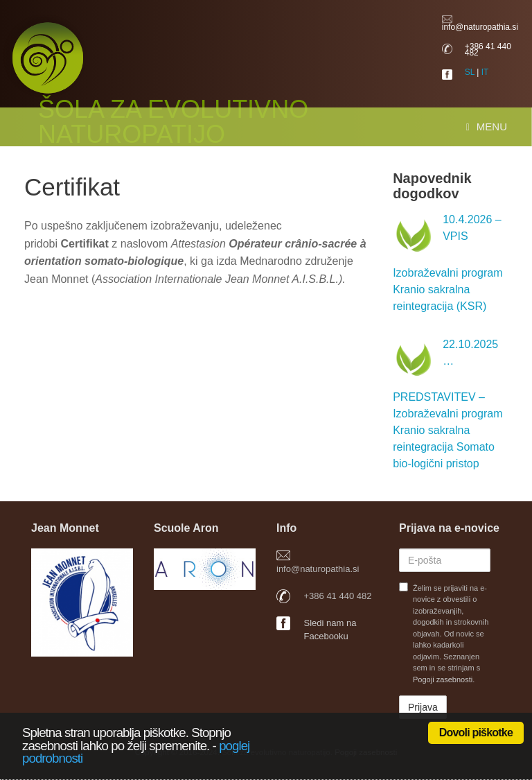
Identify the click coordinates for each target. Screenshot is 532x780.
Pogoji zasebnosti (443, 679)
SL (470, 72)
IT (485, 72)
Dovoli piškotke (476, 733)
